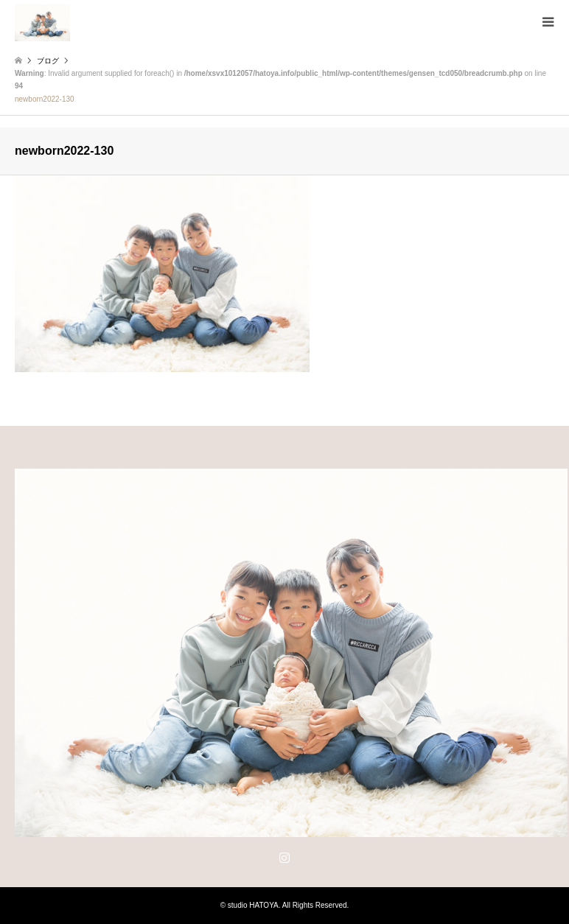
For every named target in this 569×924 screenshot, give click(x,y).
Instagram (284, 857)
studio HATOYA (253, 905)
